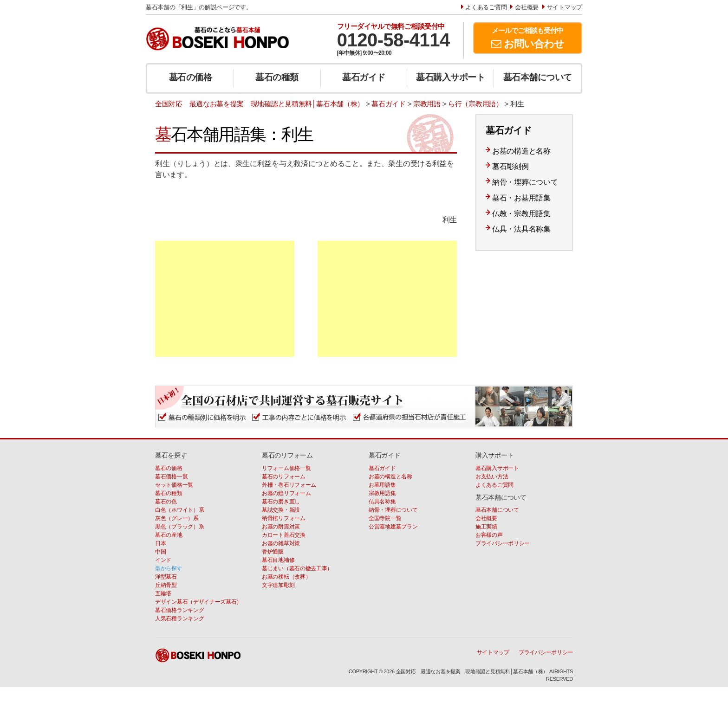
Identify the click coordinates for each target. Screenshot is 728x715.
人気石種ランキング (179, 618)
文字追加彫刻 (278, 585)
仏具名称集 (382, 502)
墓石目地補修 (278, 560)
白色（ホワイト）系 (179, 510)
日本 (160, 543)
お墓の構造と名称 (521, 151)
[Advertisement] (225, 299)
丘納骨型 (166, 585)
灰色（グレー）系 (177, 518)
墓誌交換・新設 (281, 510)
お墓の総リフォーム (286, 493)
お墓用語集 (382, 485)
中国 (160, 552)
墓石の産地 (169, 535)
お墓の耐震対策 (281, 527)
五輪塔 (163, 593)
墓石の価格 (191, 77)
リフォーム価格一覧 (286, 468)
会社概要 (486, 518)
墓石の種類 (277, 77)
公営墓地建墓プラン (393, 527)
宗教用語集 (382, 493)
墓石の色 (166, 502)
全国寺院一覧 (385, 518)
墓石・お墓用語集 (521, 198)
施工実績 (486, 527)
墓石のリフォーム (284, 477)
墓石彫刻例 (510, 166)
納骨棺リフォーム (284, 518)
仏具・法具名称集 (521, 229)
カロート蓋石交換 (284, 535)
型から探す (169, 568)
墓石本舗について (538, 77)
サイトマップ (493, 652)
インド (163, 560)
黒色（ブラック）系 (179, 527)
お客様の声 (489, 535)
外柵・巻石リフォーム (289, 485)
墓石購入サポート (450, 77)
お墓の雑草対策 (281, 543)
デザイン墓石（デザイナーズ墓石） (198, 602)
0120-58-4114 (393, 40)
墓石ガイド (364, 77)
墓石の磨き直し (281, 502)
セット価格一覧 (174, 485)
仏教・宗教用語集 (521, 214)
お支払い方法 (492, 477)
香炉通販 (273, 552)
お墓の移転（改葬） (286, 577)
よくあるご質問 (494, 485)
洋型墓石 (166, 577)
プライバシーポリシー (503, 543)
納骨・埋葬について (525, 182)
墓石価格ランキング (179, 610)
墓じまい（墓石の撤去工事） (297, 568)
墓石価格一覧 (171, 477)
